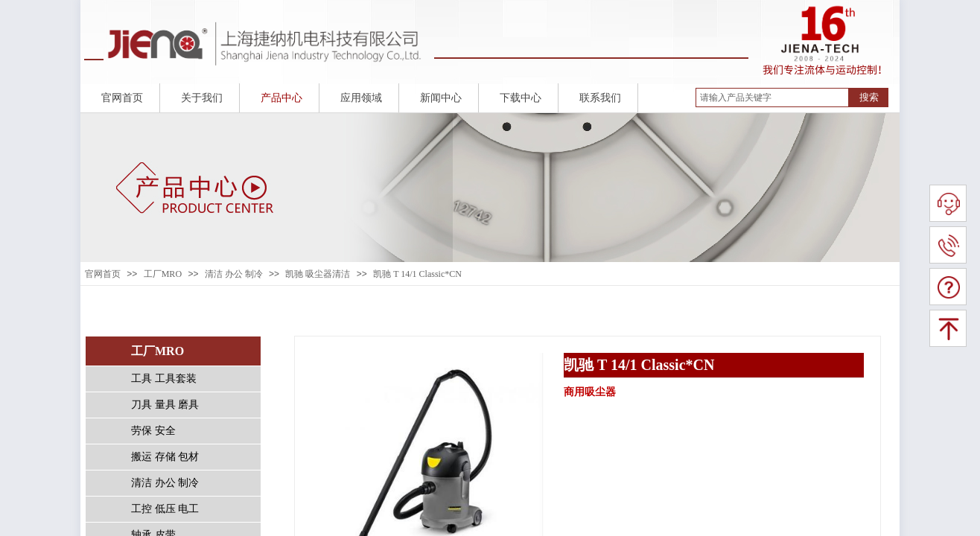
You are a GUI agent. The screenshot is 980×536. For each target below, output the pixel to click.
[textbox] (772, 98)
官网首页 (103, 274)
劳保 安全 (153, 431)
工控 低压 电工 (165, 509)
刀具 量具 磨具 (165, 405)
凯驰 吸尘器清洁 (318, 274)
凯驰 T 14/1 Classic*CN (417, 274)
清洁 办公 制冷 (234, 274)
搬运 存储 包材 (165, 457)
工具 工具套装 (164, 379)
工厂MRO (163, 274)
